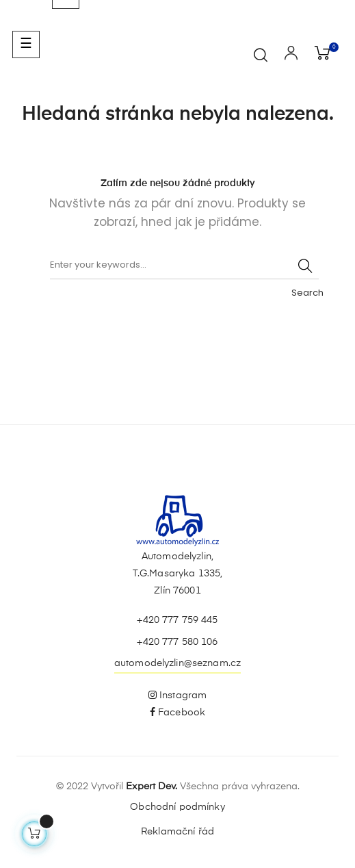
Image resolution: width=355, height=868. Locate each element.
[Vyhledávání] (184, 266)
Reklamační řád (177, 832)
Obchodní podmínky (177, 807)
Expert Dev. (152, 787)
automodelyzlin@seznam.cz (177, 663)
